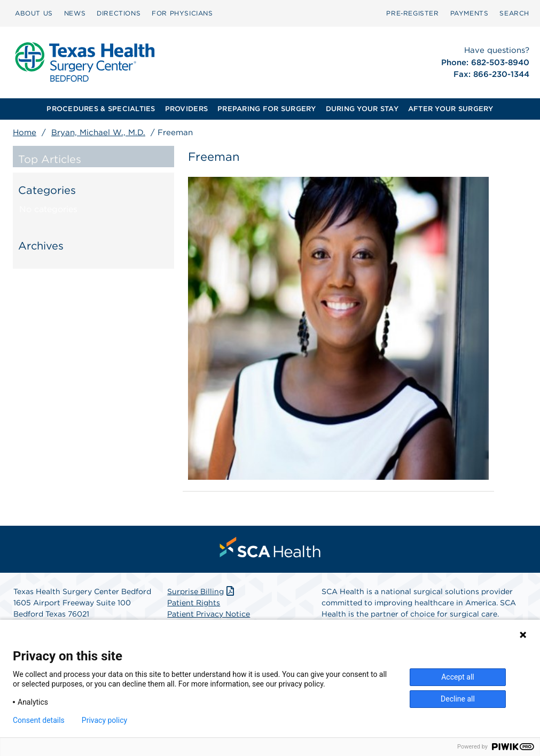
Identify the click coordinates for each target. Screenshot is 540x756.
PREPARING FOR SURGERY (267, 109)
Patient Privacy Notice (209, 614)
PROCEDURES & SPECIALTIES (101, 109)
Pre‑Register (412, 13)
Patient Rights (194, 603)
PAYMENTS (469, 13)
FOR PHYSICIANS (182, 13)
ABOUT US (34, 13)
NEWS (75, 13)
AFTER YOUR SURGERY (451, 109)
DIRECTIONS (119, 13)
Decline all (458, 699)
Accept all (458, 677)
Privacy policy (104, 720)
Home (25, 133)
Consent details (39, 720)
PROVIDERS (186, 109)
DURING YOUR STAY (362, 109)
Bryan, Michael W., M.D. (98, 133)
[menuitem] (34, 13)
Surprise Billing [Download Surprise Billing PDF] (202, 591)
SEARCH (514, 13)
